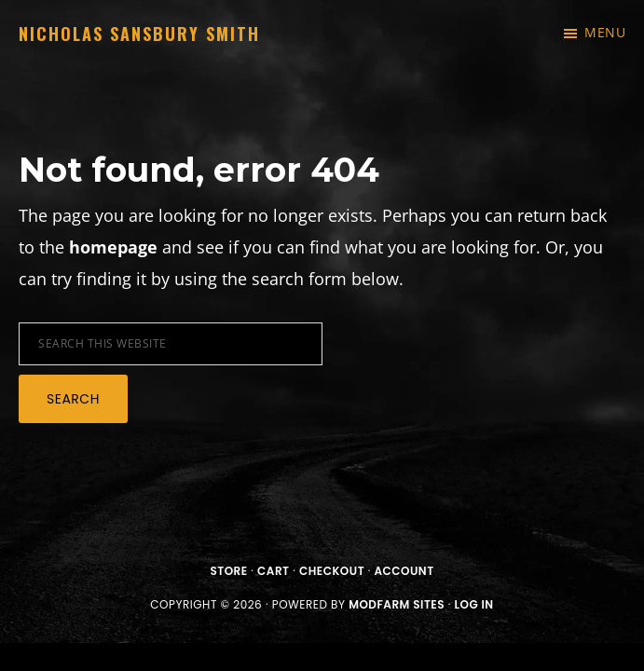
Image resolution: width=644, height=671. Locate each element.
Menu (605, 32)
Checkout (332, 571)
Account (404, 571)
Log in (473, 604)
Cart (273, 571)
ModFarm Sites (397, 604)
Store (228, 571)
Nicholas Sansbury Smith (139, 34)
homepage (113, 247)
